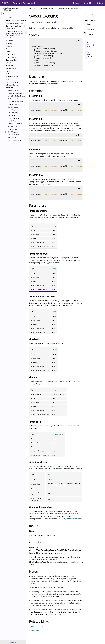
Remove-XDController (15, 124)
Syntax (89, 25)
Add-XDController (14, 99)
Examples (9, 38)
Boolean (54, 350)
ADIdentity (10, 41)
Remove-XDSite (13, 127)
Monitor (9, 71)
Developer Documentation (25, 3)
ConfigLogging (11, 57)
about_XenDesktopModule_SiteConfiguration (17, 96)
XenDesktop (10, 88)
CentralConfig (11, 55)
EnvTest (9, 63)
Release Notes (11, 29)
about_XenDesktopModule (17, 93)
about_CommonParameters (71, 519)
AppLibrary (10, 46)
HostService (10, 66)
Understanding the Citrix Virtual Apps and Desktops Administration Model (14, 33)
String (54, 226)
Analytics (9, 43)
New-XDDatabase (14, 118)
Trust (8, 79)
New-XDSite (12, 121)
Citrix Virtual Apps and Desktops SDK (44, 9)
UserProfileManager (13, 82)
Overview (9, 18)
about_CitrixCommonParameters (16, 20)
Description (90, 30)
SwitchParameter (57, 434)
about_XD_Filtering (14, 91)
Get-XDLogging (13, 107)
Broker (8, 52)
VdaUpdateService (12, 85)
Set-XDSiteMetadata (15, 140)
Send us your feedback (90, 55)
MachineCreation (12, 68)
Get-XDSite (12, 115)
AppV (8, 49)
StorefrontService (12, 77)
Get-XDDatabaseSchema (16, 102)
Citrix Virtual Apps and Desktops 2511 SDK (69, 9)
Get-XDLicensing (13, 104)
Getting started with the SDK (15, 26)
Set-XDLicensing (13, 129)
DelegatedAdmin (11, 60)
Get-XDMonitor (13, 113)
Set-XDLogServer (14, 135)
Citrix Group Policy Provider (15, 23)
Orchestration (11, 74)
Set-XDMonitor (13, 137)
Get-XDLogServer (14, 110)
